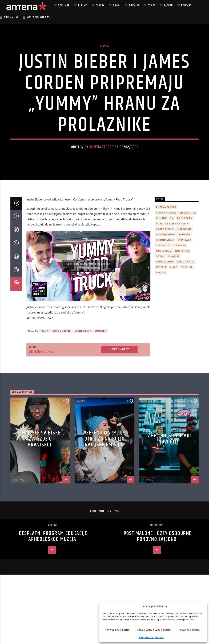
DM (172, 243)
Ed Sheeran (185, 243)
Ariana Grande (166, 238)
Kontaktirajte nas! (39, 17)
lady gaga (184, 265)
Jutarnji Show (166, 259)
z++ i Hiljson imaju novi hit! (169, 464)
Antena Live (11, 17)
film (159, 248)
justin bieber (83, 356)
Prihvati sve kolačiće (117, 630)
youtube (100, 356)
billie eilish (188, 238)
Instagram (184, 254)
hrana (44, 356)
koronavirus (165, 265)
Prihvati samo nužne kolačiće (153, 630)
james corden (61, 356)
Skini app (64, 6)
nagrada (180, 270)
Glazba (100, 6)
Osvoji (117, 6)
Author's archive (119, 374)
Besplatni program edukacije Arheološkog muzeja (53, 561)
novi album (164, 276)
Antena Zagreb (102, 159)
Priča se (134, 6)
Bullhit (83, 6)
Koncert (184, 259)
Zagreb (168, 6)
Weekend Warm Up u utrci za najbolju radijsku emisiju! (105, 464)
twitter (161, 292)
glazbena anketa (177, 248)
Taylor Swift (186, 287)
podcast (186, 6)
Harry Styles (165, 254)
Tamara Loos (165, 287)
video (174, 292)
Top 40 (152, 6)
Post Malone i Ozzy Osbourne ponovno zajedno (158, 561)
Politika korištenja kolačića (151, 637)
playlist (174, 281)
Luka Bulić (163, 270)
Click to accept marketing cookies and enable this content (88, 291)
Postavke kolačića (189, 630)
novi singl (182, 276)
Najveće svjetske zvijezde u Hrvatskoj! (41, 464)
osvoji (160, 281)
